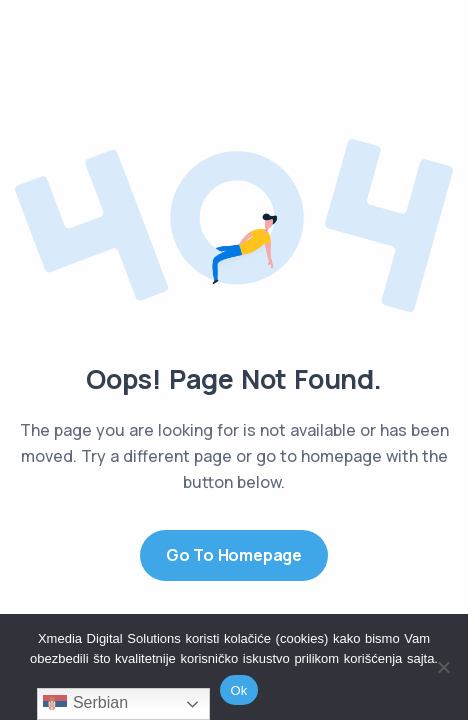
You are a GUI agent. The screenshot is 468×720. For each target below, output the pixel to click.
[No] (443, 667)
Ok (238, 690)
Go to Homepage (234, 555)
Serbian (85, 704)
